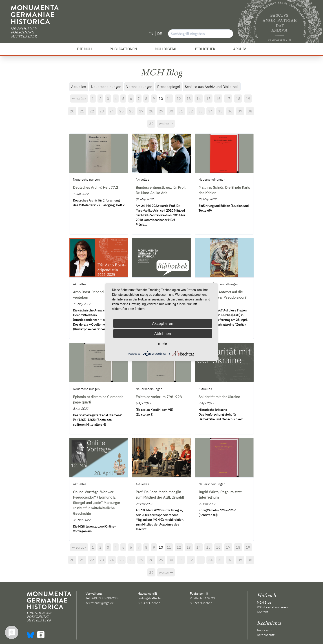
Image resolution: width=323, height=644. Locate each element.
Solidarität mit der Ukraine (219, 397)
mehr (163, 344)
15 (208, 99)
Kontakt (262, 612)
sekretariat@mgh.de (100, 603)
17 (228, 99)
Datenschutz (266, 635)
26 (131, 111)
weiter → (166, 124)
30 (171, 111)
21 (82, 111)
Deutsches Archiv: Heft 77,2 (96, 187)
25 (122, 111)
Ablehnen (163, 334)
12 (179, 99)
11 (169, 99)
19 (248, 99)
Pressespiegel (169, 87)
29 (161, 111)
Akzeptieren (163, 323)
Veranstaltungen (139, 87)
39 (151, 124)
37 (240, 111)
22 (92, 111)
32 (191, 111)
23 (102, 111)
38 (250, 111)
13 (189, 99)
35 (220, 111)
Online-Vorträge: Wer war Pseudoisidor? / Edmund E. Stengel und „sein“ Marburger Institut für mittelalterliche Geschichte (97, 503)
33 (201, 111)
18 (238, 99)
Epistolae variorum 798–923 (159, 397)
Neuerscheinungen (106, 87)
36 (230, 111)
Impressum (265, 630)
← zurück (79, 99)
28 (151, 111)
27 (141, 111)
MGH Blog (264, 602)
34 (210, 111)
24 (112, 111)
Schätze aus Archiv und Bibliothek (212, 87)
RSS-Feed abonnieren (272, 607)
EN (151, 34)
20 (72, 111)
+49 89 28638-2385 (105, 598)
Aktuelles (79, 87)
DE (159, 34)
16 (218, 99)
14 (199, 99)
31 (181, 111)
